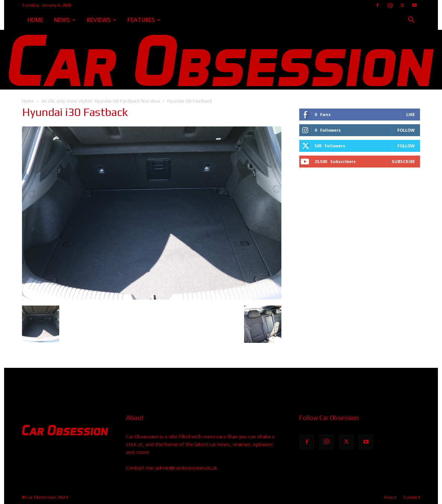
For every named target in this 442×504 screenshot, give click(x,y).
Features (144, 20)
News (65, 20)
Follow (406, 130)
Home (35, 20)
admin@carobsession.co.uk (186, 468)
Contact (412, 497)
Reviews (101, 20)
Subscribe (403, 161)
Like (411, 114)
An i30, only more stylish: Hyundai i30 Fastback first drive (101, 101)
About (390, 497)
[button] (411, 21)
